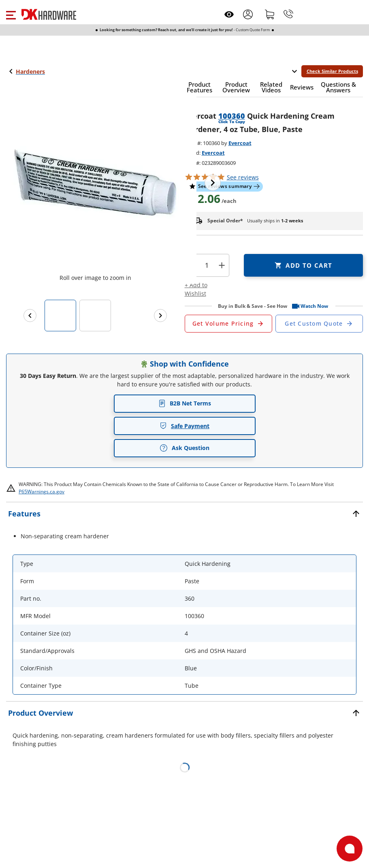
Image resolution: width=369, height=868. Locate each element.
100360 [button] (232, 116)
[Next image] (213, 183)
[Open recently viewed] (229, 14)
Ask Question (184, 448)
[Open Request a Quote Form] (228, 324)
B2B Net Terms (185, 403)
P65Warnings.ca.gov (42, 492)
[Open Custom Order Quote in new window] (319, 324)
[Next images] (160, 316)
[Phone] (288, 14)
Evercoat (240, 143)
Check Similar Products (332, 71)
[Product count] (207, 265)
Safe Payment (184, 426)
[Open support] (350, 849)
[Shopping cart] (270, 14)
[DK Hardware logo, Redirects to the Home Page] (49, 14)
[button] (11, 14)
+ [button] (222, 265)
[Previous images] (30, 316)
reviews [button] (243, 177)
